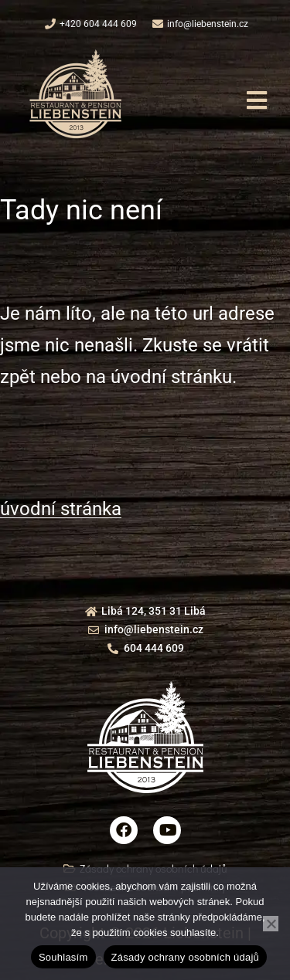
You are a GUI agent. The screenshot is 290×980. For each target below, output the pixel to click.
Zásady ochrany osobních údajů (186, 957)
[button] (256, 100)
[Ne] (271, 924)
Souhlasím (63, 957)
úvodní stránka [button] (61, 509)
